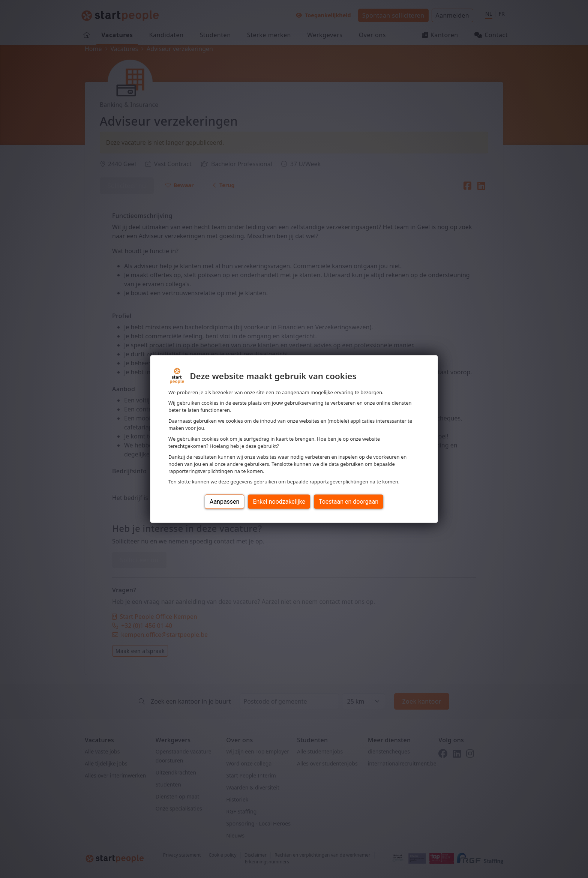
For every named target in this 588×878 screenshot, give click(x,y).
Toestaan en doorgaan (349, 502)
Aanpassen (225, 502)
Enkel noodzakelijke (279, 502)
